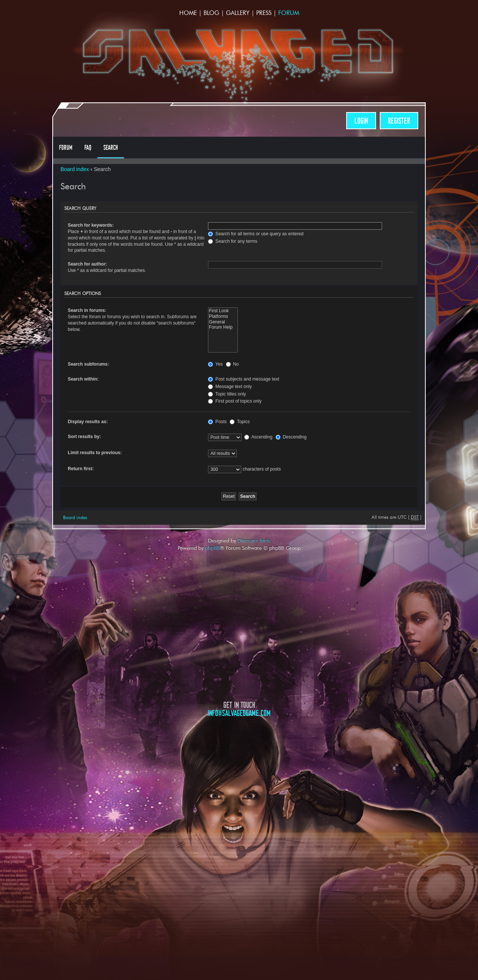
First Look (223, 311)
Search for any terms (233, 241)
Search (111, 148)
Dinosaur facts (254, 540)
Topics (240, 422)
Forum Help (223, 327)
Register (399, 121)
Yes (215, 364)
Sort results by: (85, 437)
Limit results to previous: (95, 453)
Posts (217, 422)
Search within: (83, 379)
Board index (75, 169)
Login (361, 121)
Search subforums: (89, 364)
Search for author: (88, 264)
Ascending (258, 437)
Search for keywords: (91, 225)
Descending (291, 437)
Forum (289, 13)
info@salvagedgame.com (239, 713)
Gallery (238, 13)
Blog (211, 13)
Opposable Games (239, 780)
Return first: (81, 469)
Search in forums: (87, 310)
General (223, 322)
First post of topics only (235, 401)
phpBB (212, 548)
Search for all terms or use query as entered (256, 234)
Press (264, 13)
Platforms (223, 317)
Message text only (230, 387)
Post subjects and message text (243, 379)
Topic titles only (227, 394)
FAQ (88, 148)
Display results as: (88, 422)
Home (188, 13)
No (232, 364)
